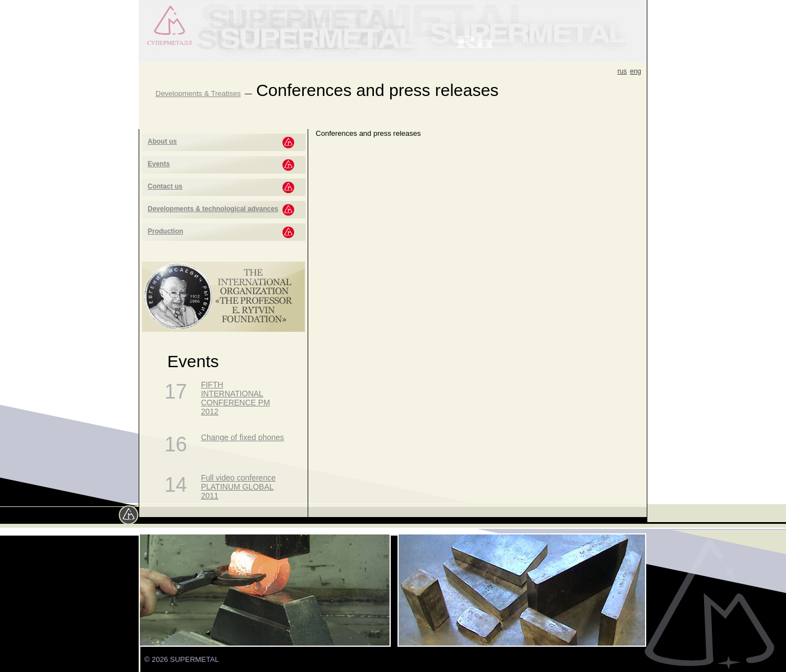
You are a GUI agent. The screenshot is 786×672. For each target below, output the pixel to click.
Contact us (165, 186)
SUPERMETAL (195, 659)
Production (165, 231)
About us (162, 141)
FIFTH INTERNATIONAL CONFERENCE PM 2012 (236, 398)
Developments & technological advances (213, 209)
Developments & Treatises (198, 93)
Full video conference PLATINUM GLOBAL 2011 (238, 487)
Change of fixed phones (243, 437)
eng (636, 71)
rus (622, 71)
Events (159, 164)
